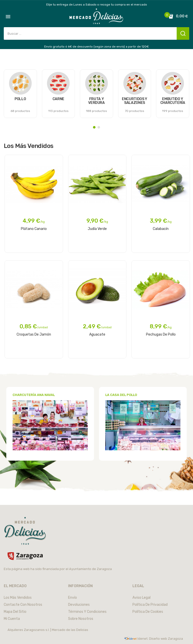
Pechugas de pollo (161, 334)
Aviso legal (141, 598)
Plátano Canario (34, 229)
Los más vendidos (18, 598)
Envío (73, 598)
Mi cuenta (12, 619)
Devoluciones (79, 605)
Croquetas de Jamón (34, 334)
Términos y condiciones (87, 612)
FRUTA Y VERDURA (96, 101)
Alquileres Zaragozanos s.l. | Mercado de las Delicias (48, 630)
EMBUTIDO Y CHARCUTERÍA (173, 101)
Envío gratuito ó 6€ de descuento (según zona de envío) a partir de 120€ (96, 47)
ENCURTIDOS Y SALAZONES (135, 101)
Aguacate (97, 334)
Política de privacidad (150, 605)
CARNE (58, 99)
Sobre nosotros (81, 619)
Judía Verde (97, 229)
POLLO (20, 99)
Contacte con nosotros (23, 605)
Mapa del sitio (15, 612)
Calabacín (161, 229)
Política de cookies (148, 612)
